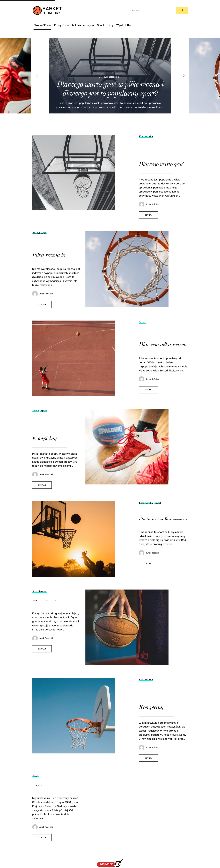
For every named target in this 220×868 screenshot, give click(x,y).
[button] (186, 76)
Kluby (110, 25)
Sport (101, 25)
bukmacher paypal (83, 25)
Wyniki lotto (123, 25)
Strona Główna (42, 25)
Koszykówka (62, 25)
